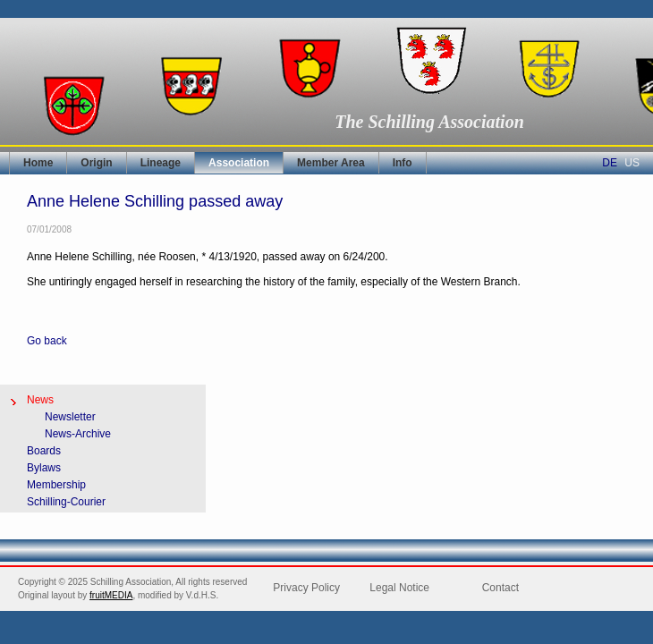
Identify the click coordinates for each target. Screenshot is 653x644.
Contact (500, 588)
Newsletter (70, 417)
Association (239, 163)
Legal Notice (399, 588)
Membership (56, 485)
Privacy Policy (306, 588)
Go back (47, 341)
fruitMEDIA (111, 595)
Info (403, 163)
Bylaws (44, 468)
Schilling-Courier (66, 502)
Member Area (331, 163)
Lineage (161, 163)
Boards (44, 451)
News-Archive (78, 434)
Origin (96, 163)
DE (610, 163)
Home (38, 163)
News (40, 400)
